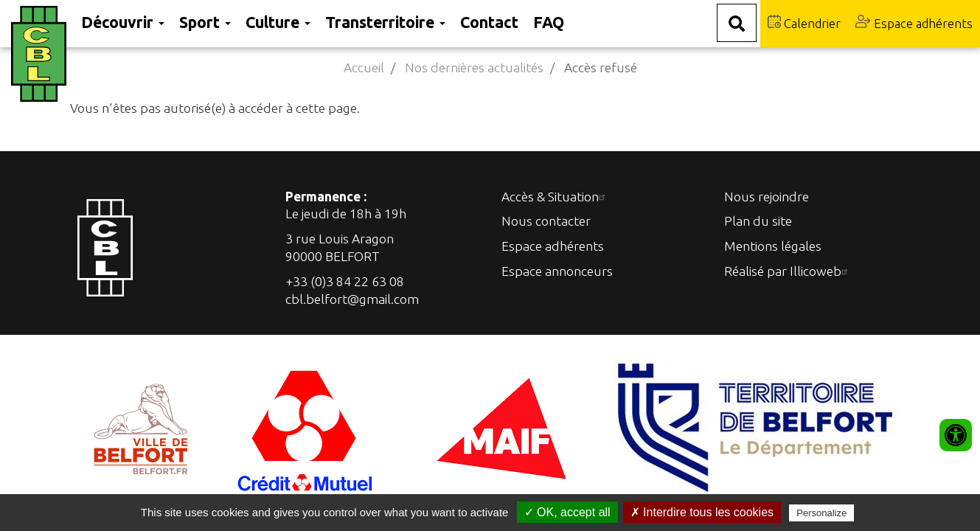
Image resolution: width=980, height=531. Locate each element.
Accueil (364, 67)
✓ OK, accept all (567, 512)
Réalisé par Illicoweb (788, 271)
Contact (489, 22)
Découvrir (123, 22)
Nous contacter (546, 221)
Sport (205, 22)
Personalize (821, 513)
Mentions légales (773, 246)
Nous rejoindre (767, 197)
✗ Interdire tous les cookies (702, 512)
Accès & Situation (555, 197)
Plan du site (758, 221)
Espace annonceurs (557, 271)
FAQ (549, 22)
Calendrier (804, 22)
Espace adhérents (914, 22)
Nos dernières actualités (474, 67)
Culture (278, 22)
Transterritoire (385, 22)
